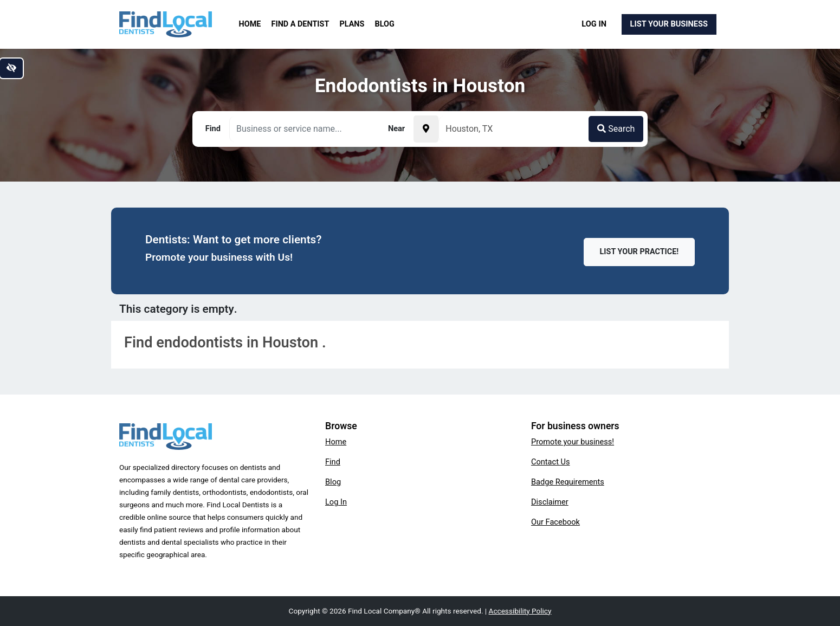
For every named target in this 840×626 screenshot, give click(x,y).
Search (616, 129)
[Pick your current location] (426, 129)
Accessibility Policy (520, 611)
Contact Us (551, 462)
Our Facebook (555, 522)
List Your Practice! (639, 252)
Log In (594, 24)
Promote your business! (573, 442)
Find (333, 462)
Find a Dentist (301, 24)
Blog (385, 24)
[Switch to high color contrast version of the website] (11, 68)
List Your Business (669, 24)
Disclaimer (550, 502)
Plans (352, 24)
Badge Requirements (568, 482)
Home (250, 24)
